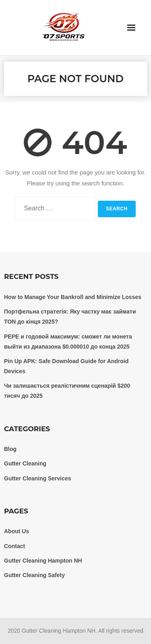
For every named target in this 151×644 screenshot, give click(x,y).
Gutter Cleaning (25, 463)
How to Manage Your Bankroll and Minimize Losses (73, 297)
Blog (10, 449)
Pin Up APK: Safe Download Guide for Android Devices (66, 366)
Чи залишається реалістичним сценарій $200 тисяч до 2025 (67, 391)
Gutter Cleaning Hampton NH (43, 561)
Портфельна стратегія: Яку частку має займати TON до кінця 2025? (70, 317)
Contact (14, 546)
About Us (17, 531)
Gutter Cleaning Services (38, 478)
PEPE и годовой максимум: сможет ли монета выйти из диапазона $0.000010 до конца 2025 (68, 342)
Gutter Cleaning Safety (34, 575)
